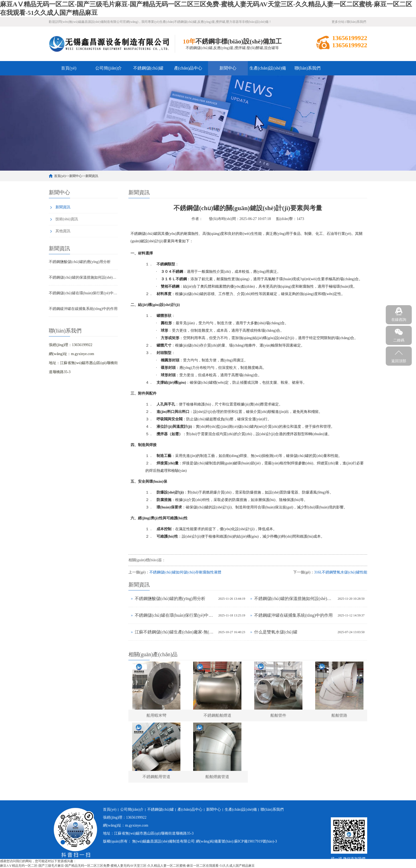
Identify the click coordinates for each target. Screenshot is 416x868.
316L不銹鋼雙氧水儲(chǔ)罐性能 (341, 572)
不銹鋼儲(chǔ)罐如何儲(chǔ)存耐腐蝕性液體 (185, 572)
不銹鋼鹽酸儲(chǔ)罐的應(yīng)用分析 (80, 262)
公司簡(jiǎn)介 (109, 68)
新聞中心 (228, 68)
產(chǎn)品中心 (188, 68)
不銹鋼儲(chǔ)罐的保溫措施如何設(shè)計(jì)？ (295, 599)
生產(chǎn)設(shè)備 (268, 68)
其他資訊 (63, 231)
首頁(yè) (69, 68)
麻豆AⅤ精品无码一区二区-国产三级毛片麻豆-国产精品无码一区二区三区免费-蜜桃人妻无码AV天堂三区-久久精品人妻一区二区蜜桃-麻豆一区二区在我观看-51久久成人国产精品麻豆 (127, 866)
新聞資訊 (92, 176)
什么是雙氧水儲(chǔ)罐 (276, 632)
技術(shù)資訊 (67, 219)
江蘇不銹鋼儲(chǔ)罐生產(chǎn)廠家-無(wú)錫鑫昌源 (175, 632)
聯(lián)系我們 (356, 22)
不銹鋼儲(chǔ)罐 (148, 68)
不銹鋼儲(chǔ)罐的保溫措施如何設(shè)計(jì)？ (83, 277)
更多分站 (338, 22)
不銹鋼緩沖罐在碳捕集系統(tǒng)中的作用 (83, 309)
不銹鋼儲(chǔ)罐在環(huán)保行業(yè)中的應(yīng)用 (83, 293)
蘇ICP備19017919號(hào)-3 (256, 841)
